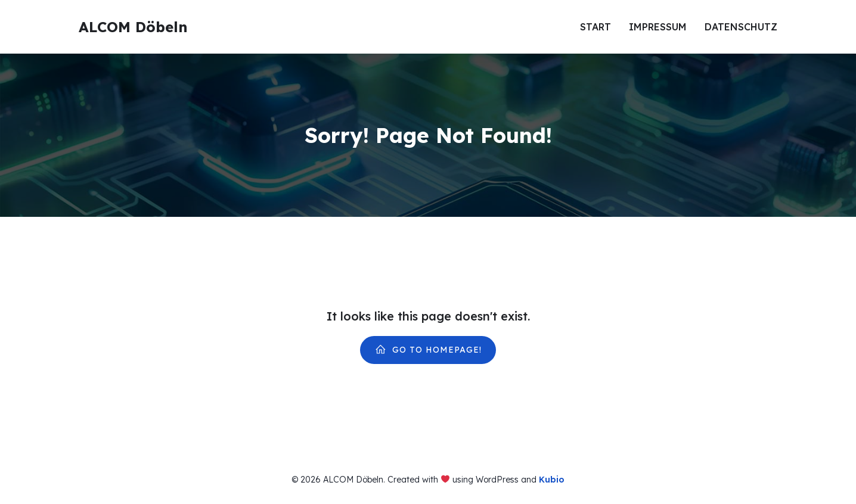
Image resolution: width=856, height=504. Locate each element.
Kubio (552, 480)
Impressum (658, 27)
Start (596, 27)
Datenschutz (741, 27)
